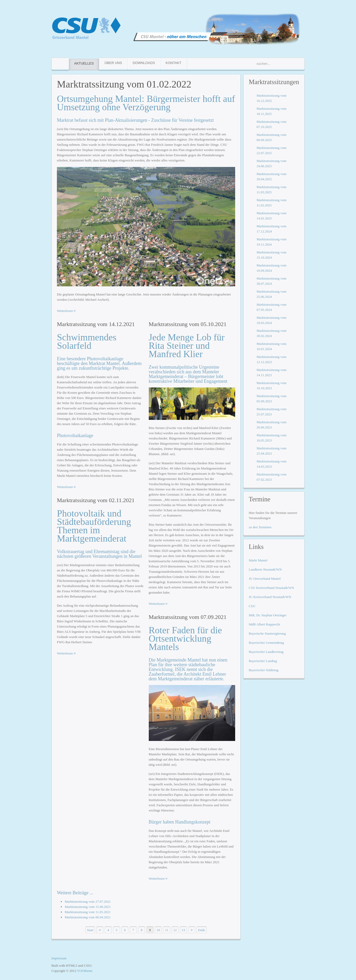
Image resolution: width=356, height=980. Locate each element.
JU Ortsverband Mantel (265, 579)
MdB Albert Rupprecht (264, 624)
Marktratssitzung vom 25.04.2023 (271, 451)
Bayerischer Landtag (263, 661)
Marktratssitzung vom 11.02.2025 (271, 203)
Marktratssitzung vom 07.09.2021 (188, 617)
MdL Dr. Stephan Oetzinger (268, 615)
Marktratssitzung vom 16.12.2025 (271, 98)
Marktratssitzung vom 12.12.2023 (271, 359)
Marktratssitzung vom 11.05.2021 (88, 912)
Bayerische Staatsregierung (267, 633)
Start (90, 930)
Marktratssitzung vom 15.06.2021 (88, 907)
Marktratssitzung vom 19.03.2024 (271, 320)
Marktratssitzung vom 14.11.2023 (271, 372)
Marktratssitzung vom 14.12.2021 (96, 324)
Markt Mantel (258, 560)
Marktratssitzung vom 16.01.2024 (271, 346)
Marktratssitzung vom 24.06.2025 (271, 163)
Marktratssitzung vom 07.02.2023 (271, 477)
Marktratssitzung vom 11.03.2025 (271, 190)
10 (158, 930)
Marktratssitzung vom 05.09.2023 (271, 399)
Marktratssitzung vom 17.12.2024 (271, 229)
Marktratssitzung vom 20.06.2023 (271, 425)
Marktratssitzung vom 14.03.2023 (271, 464)
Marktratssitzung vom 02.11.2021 (96, 500)
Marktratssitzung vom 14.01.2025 (271, 216)
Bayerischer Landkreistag (266, 652)
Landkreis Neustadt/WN (265, 569)
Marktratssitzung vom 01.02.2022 (124, 84)
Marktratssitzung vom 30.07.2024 (271, 281)
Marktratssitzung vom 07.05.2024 (271, 307)
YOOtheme (85, 971)
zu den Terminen (260, 527)
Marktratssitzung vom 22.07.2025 (271, 150)
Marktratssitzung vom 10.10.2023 (271, 385)
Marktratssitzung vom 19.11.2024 (271, 242)
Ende (202, 930)
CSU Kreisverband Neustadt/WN (271, 588)
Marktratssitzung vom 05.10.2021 (188, 324)
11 (167, 930)
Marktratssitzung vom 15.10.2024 (271, 255)
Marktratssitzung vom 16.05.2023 (271, 438)
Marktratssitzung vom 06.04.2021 (88, 917)
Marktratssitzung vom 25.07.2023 (271, 412)
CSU (252, 606)
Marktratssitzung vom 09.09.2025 (271, 137)
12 (175, 930)
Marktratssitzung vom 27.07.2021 (88, 901)
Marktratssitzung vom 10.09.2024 (271, 268)
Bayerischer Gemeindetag (266, 643)
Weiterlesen (65, 311)
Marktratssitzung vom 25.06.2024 (271, 294)
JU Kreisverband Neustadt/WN (270, 597)
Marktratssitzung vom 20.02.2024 (271, 333)
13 (183, 930)
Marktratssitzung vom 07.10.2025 (271, 124)
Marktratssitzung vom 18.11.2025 (271, 111)
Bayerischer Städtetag (264, 670)
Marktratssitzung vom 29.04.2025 (271, 176)
